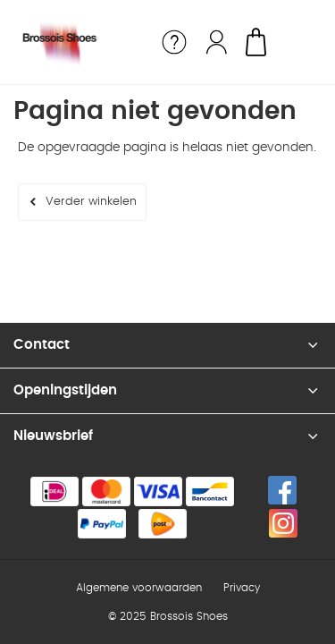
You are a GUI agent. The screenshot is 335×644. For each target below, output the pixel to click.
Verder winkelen (91, 202)
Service (174, 42)
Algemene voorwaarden (139, 588)
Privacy (242, 588)
